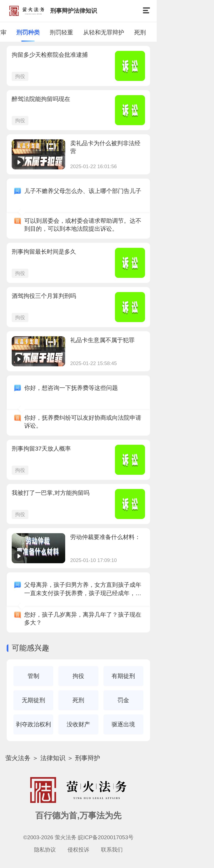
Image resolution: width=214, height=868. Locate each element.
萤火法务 (18, 758)
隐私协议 (45, 850)
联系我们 (112, 850)
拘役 (20, 76)
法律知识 (53, 758)
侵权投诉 (78, 850)
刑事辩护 (88, 758)
